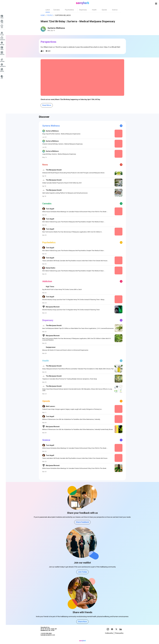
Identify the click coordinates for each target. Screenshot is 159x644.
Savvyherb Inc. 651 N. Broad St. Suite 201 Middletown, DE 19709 (50, 633)
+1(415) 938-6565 (47, 638)
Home (44, 15)
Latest (49, 10)
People (51, 15)
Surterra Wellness (64, 15)
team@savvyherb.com (49, 639)
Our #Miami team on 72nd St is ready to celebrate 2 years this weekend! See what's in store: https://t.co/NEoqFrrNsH (81, 47)
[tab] (49, 10)
